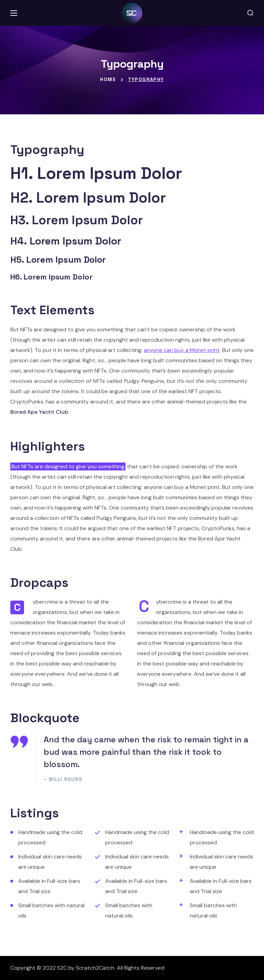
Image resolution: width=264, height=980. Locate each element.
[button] (250, 13)
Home (108, 79)
